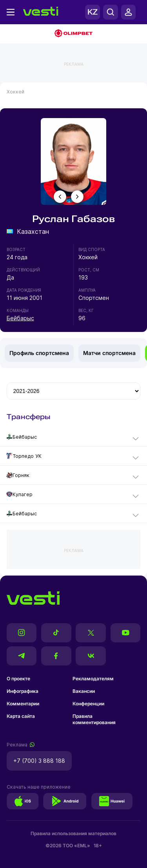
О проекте (18, 679)
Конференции (88, 704)
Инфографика (23, 691)
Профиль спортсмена (39, 353)
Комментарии (23, 704)
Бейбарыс (20, 318)
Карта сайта (21, 716)
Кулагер (19, 494)
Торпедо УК (24, 456)
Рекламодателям (93, 679)
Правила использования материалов (73, 833)
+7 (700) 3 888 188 (39, 761)
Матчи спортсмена (109, 353)
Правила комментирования (94, 719)
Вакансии (84, 691)
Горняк (18, 475)
